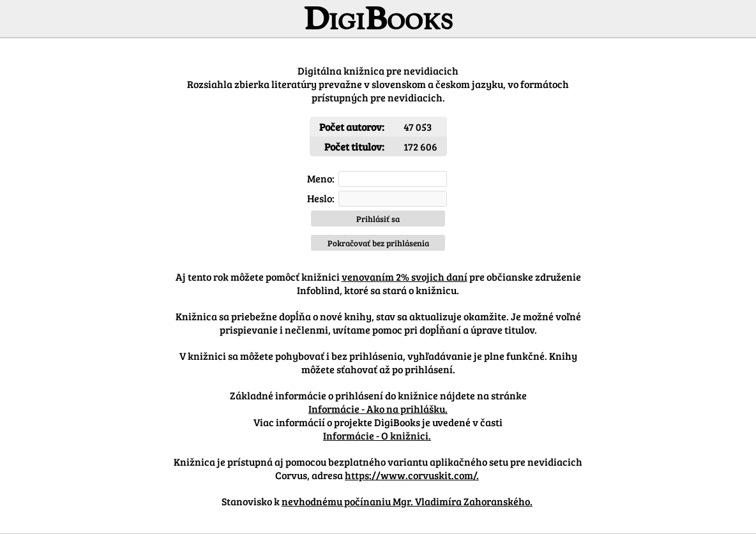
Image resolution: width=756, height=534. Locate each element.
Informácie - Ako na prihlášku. (378, 409)
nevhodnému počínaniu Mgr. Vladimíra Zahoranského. (407, 501)
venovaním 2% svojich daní (404, 277)
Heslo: (321, 198)
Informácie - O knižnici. (377, 435)
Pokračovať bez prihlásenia (378, 243)
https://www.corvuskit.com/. (412, 475)
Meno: (321, 178)
